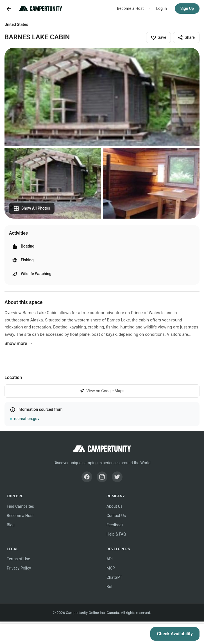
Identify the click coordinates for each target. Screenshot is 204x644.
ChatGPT (114, 577)
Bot (109, 587)
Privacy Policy (19, 568)
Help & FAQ (116, 534)
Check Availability (175, 634)
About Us (115, 506)
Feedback (115, 525)
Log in (162, 8)
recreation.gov (27, 419)
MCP (111, 568)
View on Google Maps (102, 391)
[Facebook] (87, 477)
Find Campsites (20, 506)
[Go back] (9, 9)
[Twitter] (117, 477)
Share (186, 38)
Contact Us (116, 516)
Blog (11, 525)
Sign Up (187, 8)
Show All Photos (32, 208)
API (110, 559)
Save (158, 38)
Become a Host (130, 8)
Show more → (19, 343)
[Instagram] (102, 477)
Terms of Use (18, 559)
